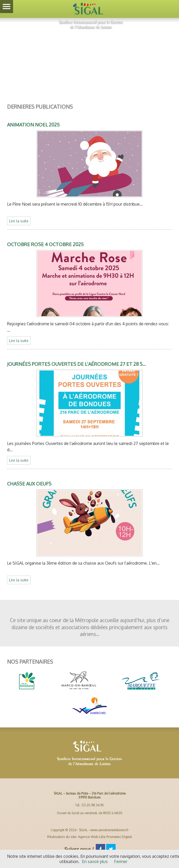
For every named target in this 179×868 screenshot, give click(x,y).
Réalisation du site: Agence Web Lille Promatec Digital (90, 837)
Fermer (121, 861)
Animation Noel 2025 (33, 125)
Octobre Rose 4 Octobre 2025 (45, 244)
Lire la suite (19, 221)
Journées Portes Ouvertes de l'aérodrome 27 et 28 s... (76, 364)
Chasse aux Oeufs (29, 484)
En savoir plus (95, 861)
